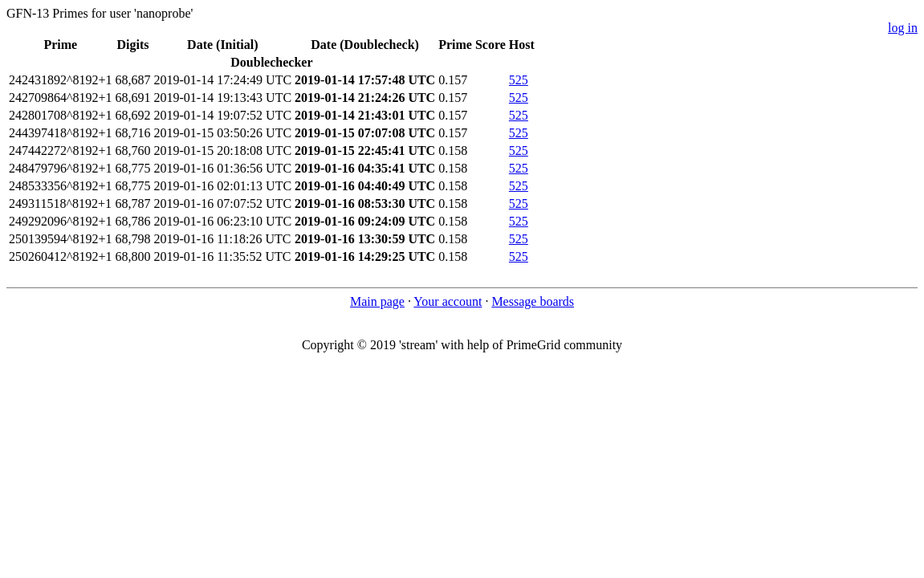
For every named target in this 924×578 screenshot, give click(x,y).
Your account (448, 301)
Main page (377, 301)
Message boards (533, 301)
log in (903, 28)
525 (519, 80)
